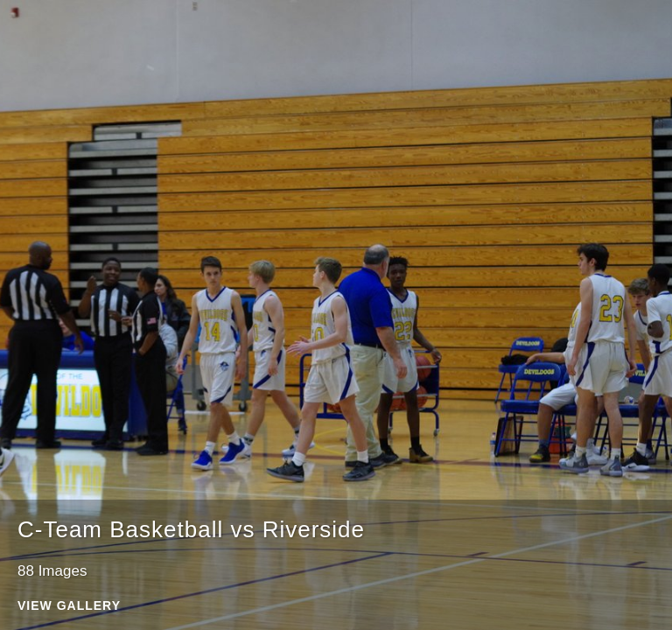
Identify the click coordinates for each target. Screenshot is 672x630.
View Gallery (69, 606)
